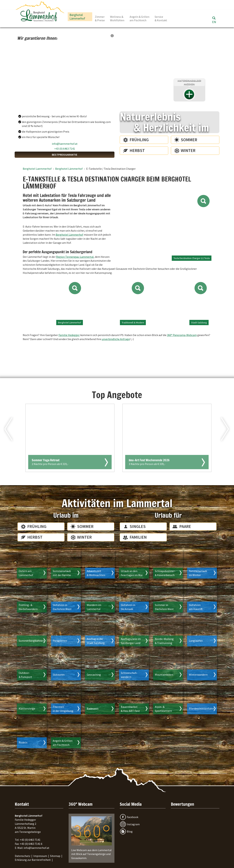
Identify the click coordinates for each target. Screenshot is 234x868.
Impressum (40, 856)
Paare (185, 526)
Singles (138, 526)
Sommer (189, 140)
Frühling (139, 140)
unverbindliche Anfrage (116, 339)
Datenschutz (23, 856)
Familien (138, 537)
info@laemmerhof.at (65, 144)
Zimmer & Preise (100, 18)
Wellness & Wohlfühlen (117, 18)
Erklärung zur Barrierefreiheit (33, 860)
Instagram (133, 824)
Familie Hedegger (69, 335)
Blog (130, 831)
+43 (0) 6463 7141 (65, 149)
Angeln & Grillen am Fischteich (139, 18)
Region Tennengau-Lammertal (75, 257)
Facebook (133, 817)
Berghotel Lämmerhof (77, 17)
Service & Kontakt (161, 18)
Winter (188, 150)
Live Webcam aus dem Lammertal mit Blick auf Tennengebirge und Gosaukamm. (92, 838)
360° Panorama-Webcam (182, 335)
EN (214, 22)
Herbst (137, 150)
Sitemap (55, 856)
